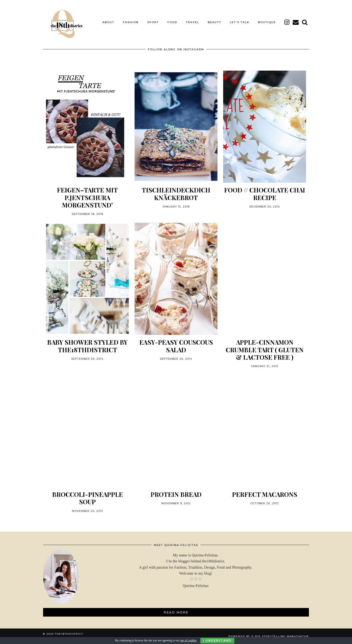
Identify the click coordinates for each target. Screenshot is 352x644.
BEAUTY (214, 22)
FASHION (131, 22)
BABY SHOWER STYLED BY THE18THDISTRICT (87, 346)
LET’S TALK (240, 22)
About (108, 22)
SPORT (153, 22)
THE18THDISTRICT (69, 634)
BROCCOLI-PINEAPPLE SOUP (88, 498)
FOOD (172, 22)
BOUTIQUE (267, 22)
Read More (176, 612)
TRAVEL (192, 22)
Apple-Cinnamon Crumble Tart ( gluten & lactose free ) (265, 350)
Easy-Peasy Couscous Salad (176, 346)
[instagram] (287, 22)
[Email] (296, 22)
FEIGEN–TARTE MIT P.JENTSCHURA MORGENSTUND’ (87, 197)
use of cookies (189, 640)
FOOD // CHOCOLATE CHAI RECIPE (265, 194)
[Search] (305, 22)
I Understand (217, 641)
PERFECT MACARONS (265, 494)
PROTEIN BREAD (176, 494)
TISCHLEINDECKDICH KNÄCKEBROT (176, 194)
